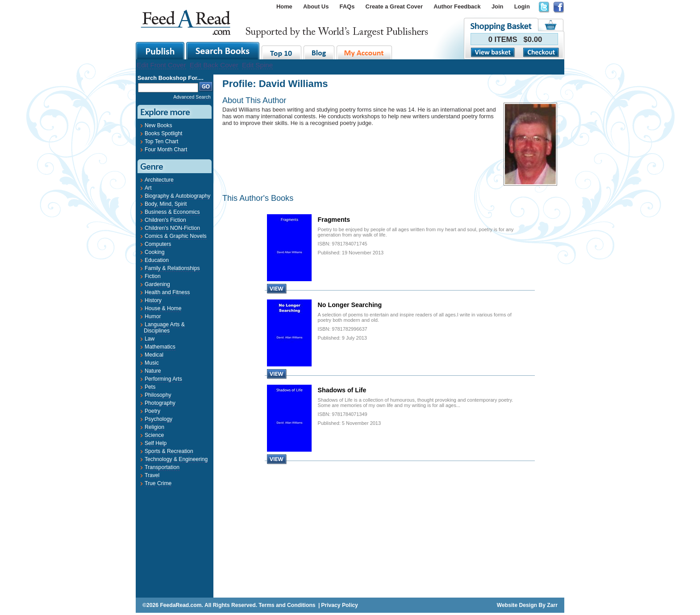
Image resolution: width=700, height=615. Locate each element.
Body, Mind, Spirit (166, 204)
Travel (152, 475)
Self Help (156, 443)
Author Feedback (457, 6)
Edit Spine (257, 65)
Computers (158, 244)
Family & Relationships (172, 268)
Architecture (159, 180)
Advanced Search (192, 97)
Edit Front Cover (161, 65)
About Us (316, 6)
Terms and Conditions (287, 605)
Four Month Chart (166, 150)
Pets (150, 387)
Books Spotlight (163, 133)
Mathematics (160, 347)
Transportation (162, 467)
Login (522, 6)
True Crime (158, 483)
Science (154, 435)
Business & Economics (172, 212)
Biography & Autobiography (177, 196)
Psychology (158, 419)
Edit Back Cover (214, 65)
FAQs (347, 6)
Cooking (155, 252)
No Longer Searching (350, 305)
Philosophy (158, 395)
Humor (153, 316)
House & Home (163, 308)
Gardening (157, 284)
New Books (158, 125)
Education (157, 260)
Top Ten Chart (161, 141)
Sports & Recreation (169, 451)
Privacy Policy (339, 605)
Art (148, 188)
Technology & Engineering (176, 459)
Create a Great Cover (394, 6)
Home (284, 6)
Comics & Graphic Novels (176, 236)
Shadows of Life (342, 390)
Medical (154, 355)
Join (498, 6)
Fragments (334, 220)
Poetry (152, 411)
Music (152, 363)
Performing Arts (163, 379)
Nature (153, 371)
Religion (154, 427)
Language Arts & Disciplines (164, 328)
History (153, 300)
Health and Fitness (167, 292)
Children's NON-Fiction (172, 228)
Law (150, 339)
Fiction (153, 276)
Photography (160, 403)
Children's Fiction (165, 220)
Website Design (517, 605)
